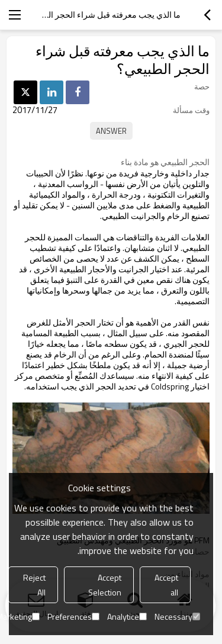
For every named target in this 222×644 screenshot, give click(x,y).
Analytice (127, 616)
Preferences (73, 616)
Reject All (34, 585)
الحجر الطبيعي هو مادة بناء (165, 162)
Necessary (177, 616)
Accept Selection (105, 585)
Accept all (166, 585)
